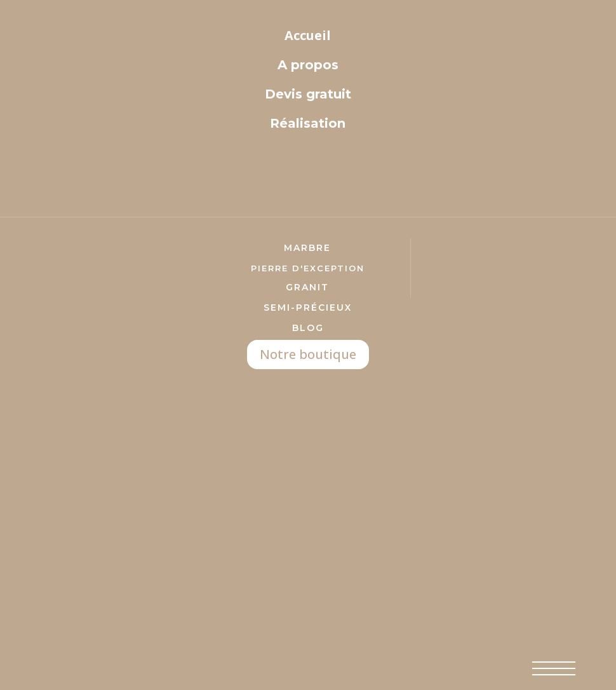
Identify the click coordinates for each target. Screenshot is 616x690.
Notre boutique (308, 354)
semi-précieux (308, 308)
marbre (307, 248)
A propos (308, 65)
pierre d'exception (308, 268)
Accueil (308, 35)
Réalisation (308, 123)
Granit (307, 287)
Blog (308, 328)
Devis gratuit (308, 94)
